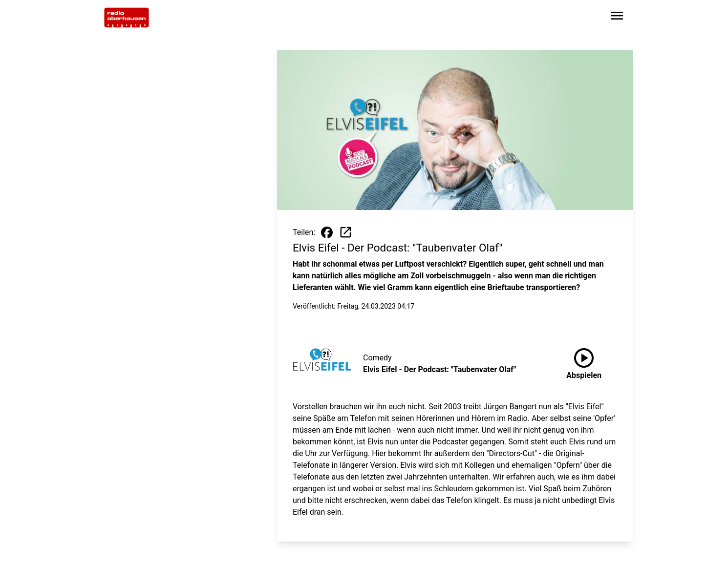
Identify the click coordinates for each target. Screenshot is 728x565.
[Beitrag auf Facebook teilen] (327, 232)
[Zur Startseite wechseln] (127, 18)
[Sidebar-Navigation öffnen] (617, 17)
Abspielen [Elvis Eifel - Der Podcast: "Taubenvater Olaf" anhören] (584, 362)
